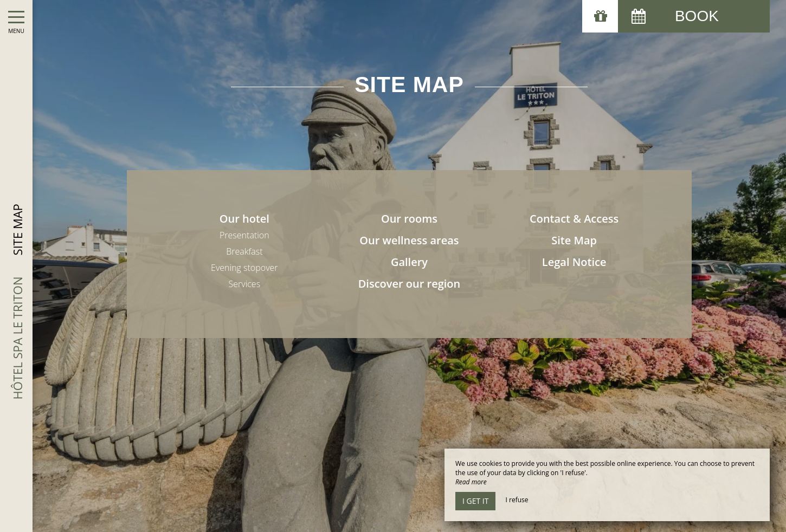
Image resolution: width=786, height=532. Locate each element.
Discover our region (410, 284)
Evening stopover (244, 268)
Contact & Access (574, 219)
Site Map (574, 240)
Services (245, 284)
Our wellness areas (409, 240)
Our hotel (244, 219)
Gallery (409, 262)
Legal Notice (574, 262)
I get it (475, 501)
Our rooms (409, 219)
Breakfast (244, 251)
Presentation (244, 235)
